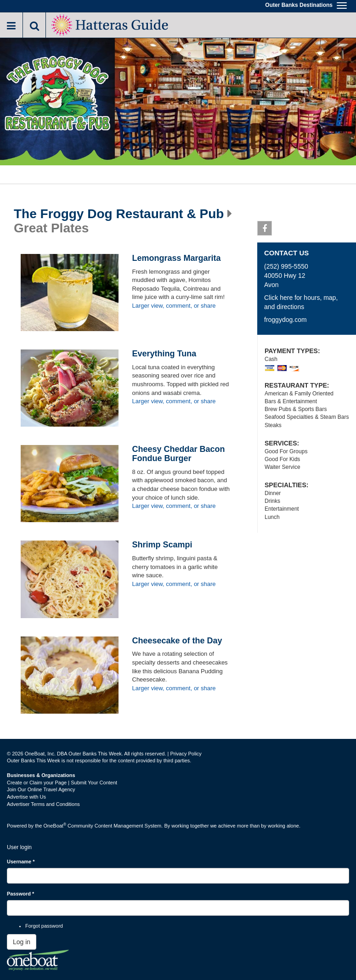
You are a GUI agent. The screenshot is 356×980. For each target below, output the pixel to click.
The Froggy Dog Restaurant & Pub (119, 214)
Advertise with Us (26, 797)
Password (20, 894)
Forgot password (44, 926)
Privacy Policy (186, 754)
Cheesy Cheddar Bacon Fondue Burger (179, 454)
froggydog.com (285, 320)
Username (21, 862)
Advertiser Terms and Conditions (43, 804)
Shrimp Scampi (162, 545)
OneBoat (55, 826)
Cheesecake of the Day (177, 641)
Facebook (265, 230)
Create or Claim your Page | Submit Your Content (62, 783)
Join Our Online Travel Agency (41, 789)
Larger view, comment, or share (174, 306)
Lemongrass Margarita (177, 258)
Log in (22, 942)
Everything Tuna (164, 354)
